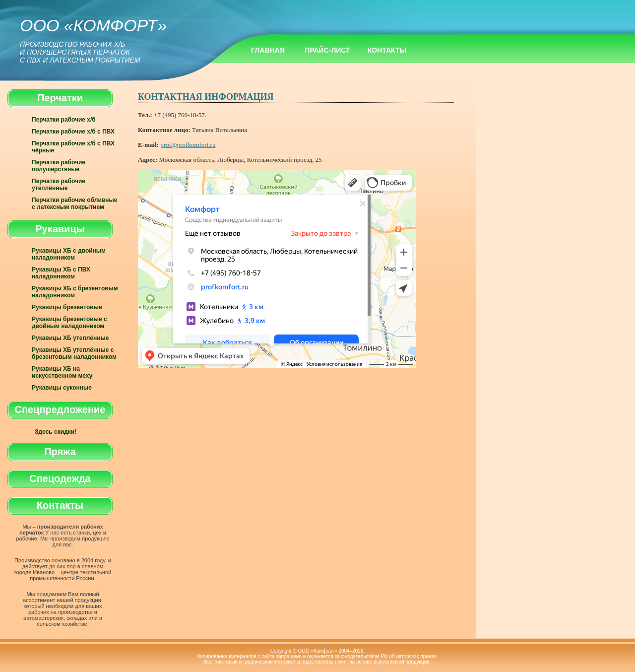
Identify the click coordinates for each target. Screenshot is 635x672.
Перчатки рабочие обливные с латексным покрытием (74, 203)
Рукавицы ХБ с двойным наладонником (69, 254)
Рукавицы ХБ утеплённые (70, 338)
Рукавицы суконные (62, 388)
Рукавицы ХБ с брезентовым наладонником (75, 292)
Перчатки (60, 98)
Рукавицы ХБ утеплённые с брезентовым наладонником (74, 353)
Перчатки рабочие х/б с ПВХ (73, 132)
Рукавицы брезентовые (67, 307)
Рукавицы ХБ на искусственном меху (62, 372)
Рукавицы (60, 229)
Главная (268, 50)
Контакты (387, 50)
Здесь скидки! (56, 432)
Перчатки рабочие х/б (64, 120)
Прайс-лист (327, 50)
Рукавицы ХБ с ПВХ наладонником (61, 273)
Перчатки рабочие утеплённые (59, 185)
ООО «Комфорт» (93, 40)
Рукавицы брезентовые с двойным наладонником (69, 323)
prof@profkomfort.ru (188, 145)
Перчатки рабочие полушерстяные (59, 166)
